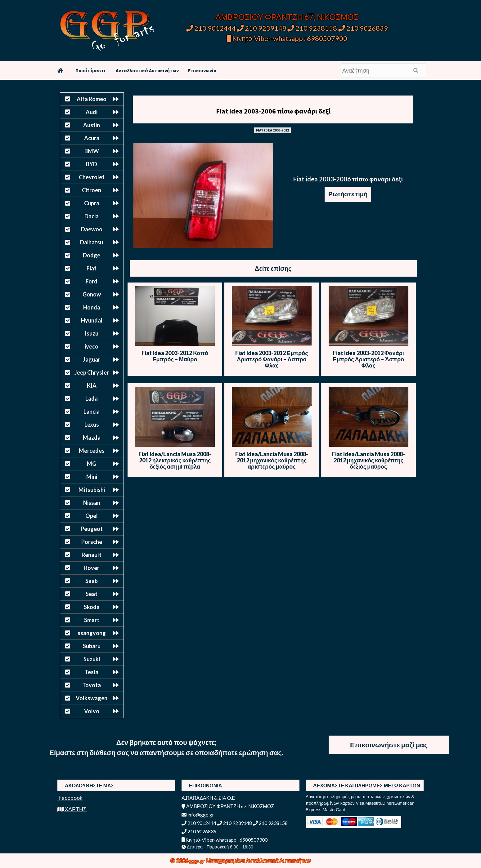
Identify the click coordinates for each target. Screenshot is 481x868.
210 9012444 (211, 28)
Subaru (92, 646)
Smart (92, 620)
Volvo (92, 711)
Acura (92, 138)
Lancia (92, 412)
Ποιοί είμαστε (91, 70)
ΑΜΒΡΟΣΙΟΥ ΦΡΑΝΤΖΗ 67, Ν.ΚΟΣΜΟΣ (287, 17)
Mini (92, 477)
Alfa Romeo (92, 99)
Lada (92, 398)
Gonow (92, 294)
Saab (92, 581)
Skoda (92, 607)
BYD (92, 164)
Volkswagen (92, 698)
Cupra (92, 203)
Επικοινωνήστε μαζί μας (389, 745)
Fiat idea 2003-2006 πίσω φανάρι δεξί (273, 111)
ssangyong (92, 633)
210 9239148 (262, 28)
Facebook (70, 798)
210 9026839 (363, 28)
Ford (92, 281)
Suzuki (92, 659)
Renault (92, 555)
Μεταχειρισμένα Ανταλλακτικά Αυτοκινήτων (258, 861)
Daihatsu (92, 242)
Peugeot (92, 529)
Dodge (92, 255)
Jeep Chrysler (92, 372)
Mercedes (92, 451)
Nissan (92, 503)
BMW (92, 151)
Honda (92, 307)
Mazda (92, 438)
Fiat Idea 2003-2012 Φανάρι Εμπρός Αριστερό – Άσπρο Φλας (368, 359)
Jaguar (92, 359)
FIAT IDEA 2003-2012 (272, 130)
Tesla (92, 672)
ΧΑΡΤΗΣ (72, 809)
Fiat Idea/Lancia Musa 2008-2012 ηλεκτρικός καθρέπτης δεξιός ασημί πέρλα (175, 460)
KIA (92, 385)
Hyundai (92, 320)
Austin (92, 125)
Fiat (92, 268)
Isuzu (92, 333)
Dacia (92, 216)
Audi (92, 112)
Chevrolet (92, 177)
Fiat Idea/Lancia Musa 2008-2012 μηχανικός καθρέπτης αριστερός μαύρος (272, 460)
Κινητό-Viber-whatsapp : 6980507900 (287, 38)
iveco (92, 346)
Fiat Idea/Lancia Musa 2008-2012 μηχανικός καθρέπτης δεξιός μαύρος (369, 460)
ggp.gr (198, 861)
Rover (92, 568)
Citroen (92, 190)
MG (92, 464)
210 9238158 (313, 28)
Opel (92, 516)
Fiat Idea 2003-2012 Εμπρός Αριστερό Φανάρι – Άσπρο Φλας (272, 359)
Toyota (92, 685)
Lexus (92, 425)
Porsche (92, 542)
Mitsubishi (92, 490)
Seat (92, 594)
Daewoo (92, 229)
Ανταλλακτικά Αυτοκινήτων (147, 70)
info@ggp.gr (198, 815)
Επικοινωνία (202, 70)
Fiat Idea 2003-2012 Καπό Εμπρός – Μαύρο (175, 356)
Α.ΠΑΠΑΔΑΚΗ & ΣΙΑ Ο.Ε (208, 798)
